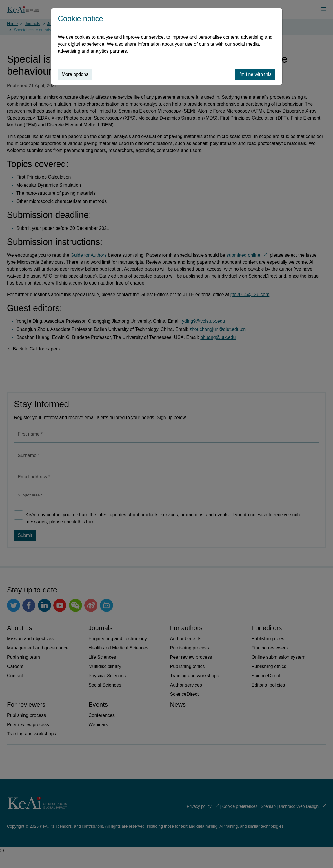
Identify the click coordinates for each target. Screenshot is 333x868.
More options (75, 74)
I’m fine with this (255, 74)
